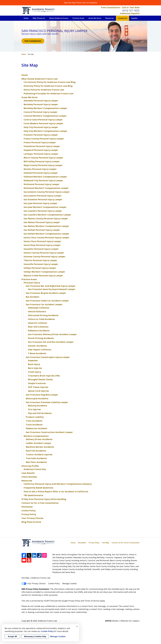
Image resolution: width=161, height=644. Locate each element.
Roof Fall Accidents (36, 451)
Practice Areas (78, 18)
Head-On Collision (38, 323)
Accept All (12, 636)
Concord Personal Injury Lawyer (41, 112)
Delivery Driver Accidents (39, 439)
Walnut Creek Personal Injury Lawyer (43, 276)
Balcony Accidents (38, 406)
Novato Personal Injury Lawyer (40, 169)
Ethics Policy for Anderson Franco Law (44, 90)
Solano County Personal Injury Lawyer (44, 253)
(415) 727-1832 (131, 10)
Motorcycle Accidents (37, 398)
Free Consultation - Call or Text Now (120, 7)
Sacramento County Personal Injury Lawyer (47, 192)
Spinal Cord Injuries (38, 391)
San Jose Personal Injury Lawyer (41, 203)
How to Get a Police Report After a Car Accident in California (56, 492)
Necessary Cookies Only (35, 636)
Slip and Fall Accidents (40, 413)
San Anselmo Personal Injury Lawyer (43, 199)
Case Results (28, 473)
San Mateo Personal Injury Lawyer (42, 222)
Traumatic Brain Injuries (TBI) (44, 376)
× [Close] (77, 626)
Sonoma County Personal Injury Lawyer (45, 257)
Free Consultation (33, 41)
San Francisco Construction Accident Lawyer (49, 432)
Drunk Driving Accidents (41, 338)
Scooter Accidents (37, 346)
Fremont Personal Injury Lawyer (41, 135)
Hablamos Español (130, 13)
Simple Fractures (37, 383)
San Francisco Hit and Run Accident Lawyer (51, 342)
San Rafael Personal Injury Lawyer (42, 230)
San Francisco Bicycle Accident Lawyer (46, 293)
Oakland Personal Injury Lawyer (41, 173)
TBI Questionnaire (33, 495)
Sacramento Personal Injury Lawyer (43, 196)
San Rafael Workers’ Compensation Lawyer (46, 234)
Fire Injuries (34, 409)
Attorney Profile (30, 466)
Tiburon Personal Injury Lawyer (40, 260)
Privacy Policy (29, 514)
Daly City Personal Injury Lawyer (41, 127)
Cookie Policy (28, 511)
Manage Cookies (70, 583)
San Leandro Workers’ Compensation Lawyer (47, 215)
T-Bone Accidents (37, 353)
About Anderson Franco (59, 18)
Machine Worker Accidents (40, 447)
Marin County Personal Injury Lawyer (43, 158)
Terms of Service (92, 601)
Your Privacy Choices (32, 518)
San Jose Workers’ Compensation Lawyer (45, 207)
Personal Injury (32, 283)
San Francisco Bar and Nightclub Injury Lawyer (51, 286)
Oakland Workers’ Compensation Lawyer (45, 177)
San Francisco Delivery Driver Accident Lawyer (52, 334)
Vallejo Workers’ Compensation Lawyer (44, 272)
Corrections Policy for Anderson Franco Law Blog (50, 82)
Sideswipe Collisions (39, 308)
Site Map (106, 543)
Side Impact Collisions (40, 350)
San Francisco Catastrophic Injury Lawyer (48, 357)
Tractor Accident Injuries (39, 455)
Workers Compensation (36, 436)
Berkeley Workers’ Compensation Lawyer (45, 108)
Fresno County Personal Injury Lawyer (44, 139)
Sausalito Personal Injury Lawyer (41, 249)
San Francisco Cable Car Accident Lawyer (47, 301)
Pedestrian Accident (37, 428)
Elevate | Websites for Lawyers (122, 621)
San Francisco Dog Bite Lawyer (42, 395)
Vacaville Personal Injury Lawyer (41, 264)
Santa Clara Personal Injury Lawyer (42, 241)
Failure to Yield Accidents (41, 319)
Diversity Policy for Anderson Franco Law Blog (48, 86)
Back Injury (34, 364)
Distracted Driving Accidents (43, 315)
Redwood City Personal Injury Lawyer (43, 180)
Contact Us (123, 18)
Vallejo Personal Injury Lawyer (40, 268)
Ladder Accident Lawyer (39, 443)
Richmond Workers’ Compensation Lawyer (46, 188)
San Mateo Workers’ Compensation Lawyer (46, 226)
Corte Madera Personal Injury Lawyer (43, 123)
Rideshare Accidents (39, 331)
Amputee (33, 360)
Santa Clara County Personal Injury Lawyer (46, 238)
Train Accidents (34, 421)
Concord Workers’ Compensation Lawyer (45, 116)
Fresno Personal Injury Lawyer (40, 142)
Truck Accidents (34, 425)
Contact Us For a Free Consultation (40, 503)
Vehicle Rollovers (37, 312)
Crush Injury (34, 372)
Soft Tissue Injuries (38, 387)
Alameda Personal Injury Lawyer (41, 101)
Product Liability (35, 417)
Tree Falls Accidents (36, 458)
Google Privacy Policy (71, 601)
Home (26, 18)
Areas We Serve (95, 18)
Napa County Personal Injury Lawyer (43, 165)
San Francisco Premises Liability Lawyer (47, 402)
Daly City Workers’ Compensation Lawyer (45, 131)
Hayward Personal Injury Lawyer (41, 150)
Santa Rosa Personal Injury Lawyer (42, 245)
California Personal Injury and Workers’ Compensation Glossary (58, 484)
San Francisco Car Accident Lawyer (44, 304)
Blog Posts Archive (31, 522)
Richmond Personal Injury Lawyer (42, 184)
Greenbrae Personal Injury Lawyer (42, 146)
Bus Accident (33, 297)
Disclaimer (27, 507)
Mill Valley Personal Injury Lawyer (42, 161)
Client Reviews (29, 477)
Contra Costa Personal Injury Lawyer (43, 120)
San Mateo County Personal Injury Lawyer (46, 218)
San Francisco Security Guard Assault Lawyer (52, 289)
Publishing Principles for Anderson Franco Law (48, 93)
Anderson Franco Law (47, 621)
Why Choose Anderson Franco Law (40, 79)
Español (134, 18)
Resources (110, 18)
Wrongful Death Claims (40, 379)
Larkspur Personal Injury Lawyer (41, 154)
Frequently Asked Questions (39, 488)
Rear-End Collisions (38, 327)
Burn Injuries (35, 368)
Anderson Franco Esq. (35, 469)
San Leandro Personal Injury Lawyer (43, 211)
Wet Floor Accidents (36, 462)
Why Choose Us (39, 18)
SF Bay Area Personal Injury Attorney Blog (44, 499)
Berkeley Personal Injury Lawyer (41, 104)
